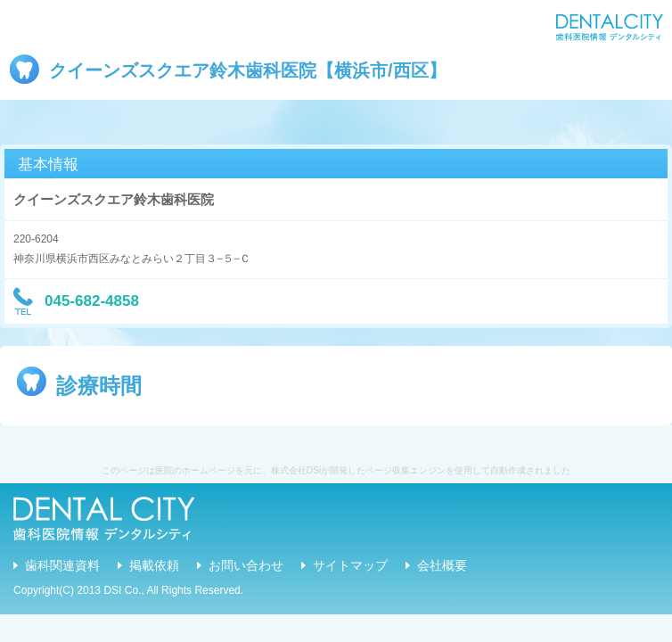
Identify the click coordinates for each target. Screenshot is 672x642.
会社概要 (442, 565)
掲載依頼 (154, 565)
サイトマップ (350, 565)
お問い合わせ (246, 565)
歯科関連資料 (62, 565)
